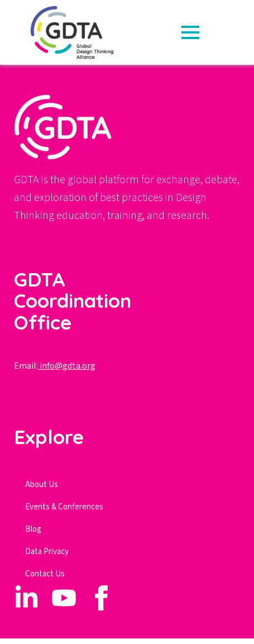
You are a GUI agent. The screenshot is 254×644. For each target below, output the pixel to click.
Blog (33, 529)
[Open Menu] (190, 32)
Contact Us (45, 574)
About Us (42, 485)
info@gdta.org (67, 366)
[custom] (27, 598)
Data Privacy (47, 552)
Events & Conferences (64, 507)
